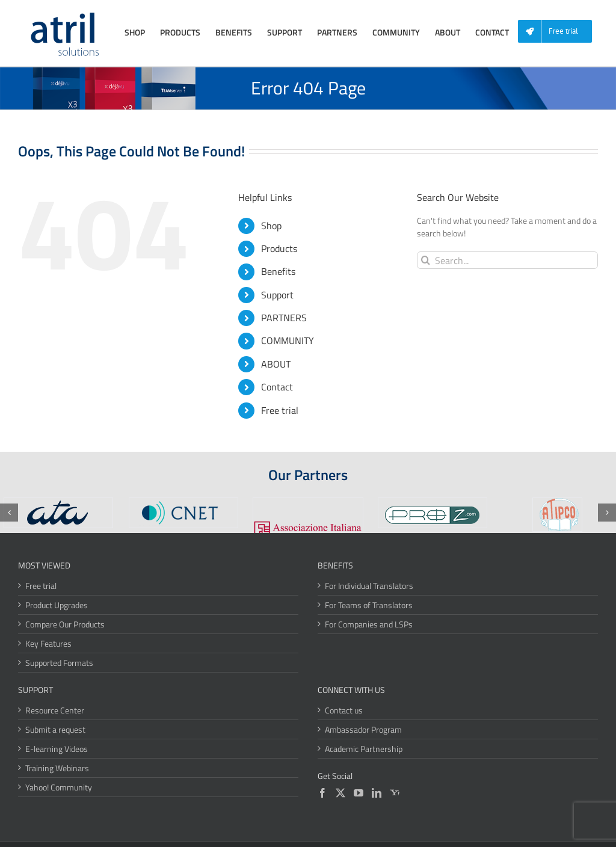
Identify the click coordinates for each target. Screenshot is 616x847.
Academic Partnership (364, 749)
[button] (9, 513)
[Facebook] (322, 793)
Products (279, 248)
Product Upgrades (57, 605)
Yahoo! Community (59, 787)
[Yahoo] (395, 793)
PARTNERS (284, 318)
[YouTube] (359, 793)
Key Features (48, 643)
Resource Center (55, 710)
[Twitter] (340, 793)
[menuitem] (559, 32)
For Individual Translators (369, 586)
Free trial (280, 410)
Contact (277, 387)
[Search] (426, 260)
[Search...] (507, 260)
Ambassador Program (363, 729)
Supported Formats (59, 663)
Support (277, 295)
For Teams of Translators (369, 605)
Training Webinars (57, 768)
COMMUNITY (288, 340)
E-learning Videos (57, 749)
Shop (271, 226)
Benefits (278, 271)
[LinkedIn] (377, 793)
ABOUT (276, 364)
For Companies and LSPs (369, 624)
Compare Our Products (65, 624)
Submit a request (55, 729)
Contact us (344, 710)
